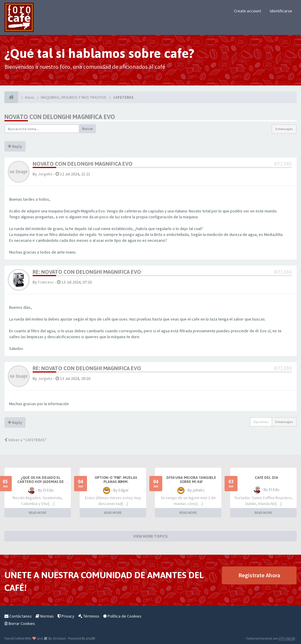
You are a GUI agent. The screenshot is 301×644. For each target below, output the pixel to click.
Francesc (46, 282)
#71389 (283, 368)
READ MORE (38, 513)
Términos (89, 616)
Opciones (261, 422)
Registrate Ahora (259, 575)
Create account (248, 11)
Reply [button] (15, 146)
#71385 (283, 164)
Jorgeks (45, 174)
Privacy (66, 616)
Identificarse (281, 11)
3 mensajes (284, 129)
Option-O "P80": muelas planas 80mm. (116, 480)
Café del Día (266, 478)
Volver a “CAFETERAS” (26, 440)
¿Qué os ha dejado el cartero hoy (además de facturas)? (41, 482)
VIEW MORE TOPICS (150, 536)
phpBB (90, 638)
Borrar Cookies (20, 623)
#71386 (283, 272)
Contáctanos (18, 616)
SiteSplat (59, 638)
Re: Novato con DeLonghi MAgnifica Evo (87, 272)
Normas (45, 616)
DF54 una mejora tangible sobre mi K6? (191, 480)
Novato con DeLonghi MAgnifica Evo (60, 117)
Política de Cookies (122, 616)
